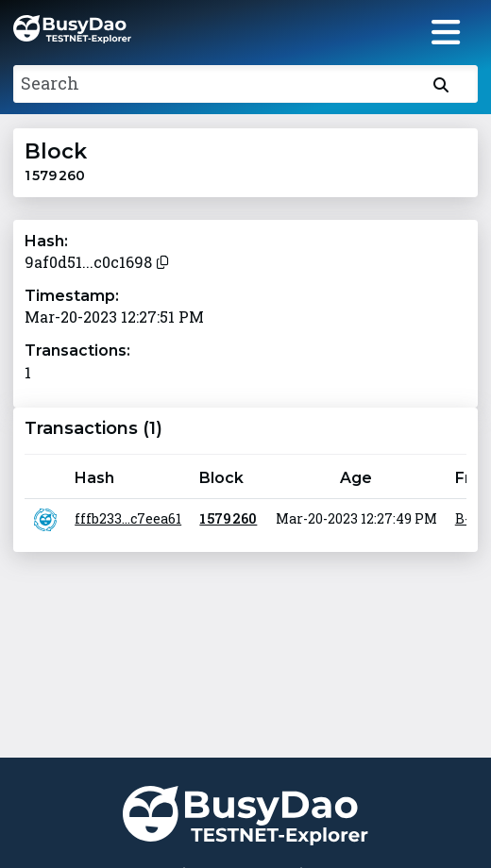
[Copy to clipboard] (162, 260)
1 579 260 (228, 518)
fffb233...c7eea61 (128, 518)
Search (50, 83)
